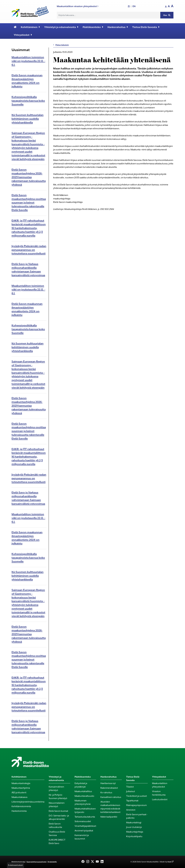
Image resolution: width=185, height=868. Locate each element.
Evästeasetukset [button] (15, 865)
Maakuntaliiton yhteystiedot (160, 785)
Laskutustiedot (160, 799)
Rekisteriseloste (18, 862)
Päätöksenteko (93, 27)
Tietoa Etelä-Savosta (146, 27)
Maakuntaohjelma (21, 788)
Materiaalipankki (109, 817)
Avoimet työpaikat (84, 831)
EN (134, 6)
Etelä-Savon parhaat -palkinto (137, 816)
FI (129, 6)
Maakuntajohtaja (135, 832)
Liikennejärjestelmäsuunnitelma (28, 802)
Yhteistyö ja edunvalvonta (61, 27)
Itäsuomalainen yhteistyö (57, 805)
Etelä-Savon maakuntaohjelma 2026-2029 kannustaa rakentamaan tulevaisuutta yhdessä (29, 177)
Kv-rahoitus (106, 793)
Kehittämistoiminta (21, 806)
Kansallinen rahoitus (111, 797)
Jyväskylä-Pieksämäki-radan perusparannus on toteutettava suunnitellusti (29, 250)
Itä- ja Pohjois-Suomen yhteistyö (58, 797)
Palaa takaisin (61, 45)
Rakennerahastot (109, 788)
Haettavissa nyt (108, 783)
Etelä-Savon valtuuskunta (55, 825)
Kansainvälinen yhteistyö (56, 789)
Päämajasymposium (136, 805)
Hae (167, 15)
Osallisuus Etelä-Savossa (57, 834)
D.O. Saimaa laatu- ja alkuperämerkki (59, 817)
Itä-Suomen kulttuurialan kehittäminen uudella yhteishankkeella (28, 119)
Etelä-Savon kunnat (58, 811)
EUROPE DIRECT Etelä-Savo (57, 842)
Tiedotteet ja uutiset (137, 796)
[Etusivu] (15, 27)
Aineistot (131, 810)
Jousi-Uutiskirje (134, 827)
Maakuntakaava (19, 797)
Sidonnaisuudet (83, 821)
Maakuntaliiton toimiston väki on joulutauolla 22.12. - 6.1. (28, 61)
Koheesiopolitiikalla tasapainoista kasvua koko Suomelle (28, 101)
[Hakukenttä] (109, 15)
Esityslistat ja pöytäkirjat (81, 785)
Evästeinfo (52, 862)
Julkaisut (131, 791)
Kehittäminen (30, 27)
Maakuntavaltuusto (84, 796)
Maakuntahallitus (83, 791)
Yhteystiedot (23, 35)
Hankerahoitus (118, 27)
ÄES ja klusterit (19, 793)
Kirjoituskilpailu (134, 836)
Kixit (169, 862)
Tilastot (130, 787)
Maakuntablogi (134, 823)
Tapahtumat (132, 801)
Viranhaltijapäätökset (85, 826)
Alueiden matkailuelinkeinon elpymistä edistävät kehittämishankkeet (110, 807)
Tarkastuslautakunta (85, 817)
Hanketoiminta (19, 811)
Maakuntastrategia (21, 783)
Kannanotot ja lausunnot (82, 837)
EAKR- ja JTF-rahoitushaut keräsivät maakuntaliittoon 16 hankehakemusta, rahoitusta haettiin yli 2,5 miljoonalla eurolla (29, 228)
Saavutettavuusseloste (36, 862)
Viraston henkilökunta (159, 793)
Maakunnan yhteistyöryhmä (83, 802)
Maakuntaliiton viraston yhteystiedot (78, 6)
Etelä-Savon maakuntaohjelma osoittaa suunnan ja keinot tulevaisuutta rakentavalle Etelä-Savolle (29, 203)
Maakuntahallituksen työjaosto (85, 810)
